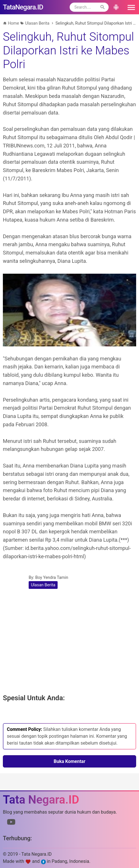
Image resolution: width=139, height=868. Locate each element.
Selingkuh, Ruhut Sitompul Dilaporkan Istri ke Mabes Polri (68, 51)
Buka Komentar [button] (69, 761)
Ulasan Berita (43, 585)
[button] (129, 7)
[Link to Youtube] (11, 823)
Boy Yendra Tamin (52, 578)
